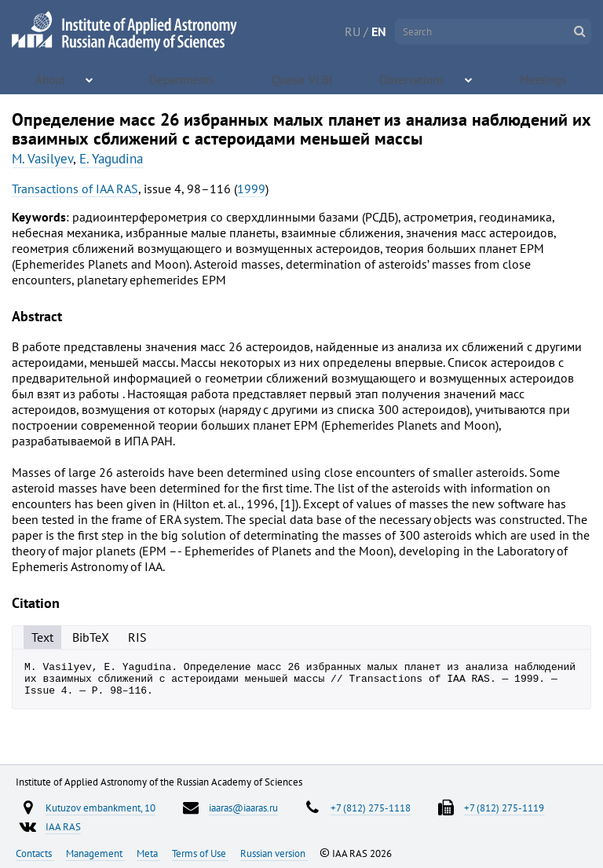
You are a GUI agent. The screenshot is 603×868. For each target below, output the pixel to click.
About (51, 79)
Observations (413, 79)
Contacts (35, 853)
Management (95, 853)
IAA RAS (63, 826)
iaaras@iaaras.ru (243, 808)
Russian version (274, 853)
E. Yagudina (111, 159)
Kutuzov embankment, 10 (100, 808)
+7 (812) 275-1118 (371, 808)
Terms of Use (200, 853)
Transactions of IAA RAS (75, 189)
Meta (148, 853)
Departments (183, 79)
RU (353, 31)
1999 (251, 189)
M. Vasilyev (42, 159)
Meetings (545, 79)
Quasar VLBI (303, 79)
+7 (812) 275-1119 (504, 808)
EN (379, 31)
